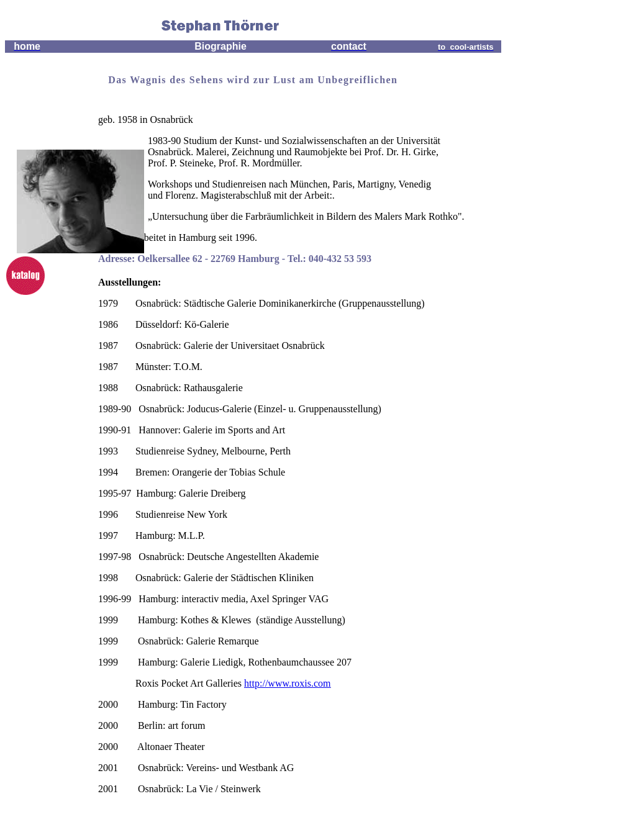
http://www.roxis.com (287, 683)
